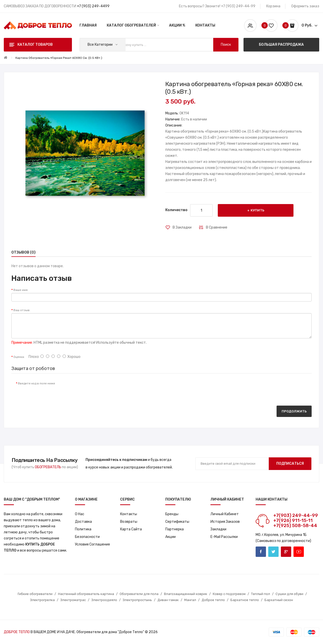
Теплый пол (261, 594)
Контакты (129, 514)
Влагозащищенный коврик (186, 594)
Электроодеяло (104, 600)
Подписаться (290, 464)
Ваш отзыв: (22, 310)
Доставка (83, 522)
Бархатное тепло (245, 600)
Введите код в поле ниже (36, 383)
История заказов (225, 522)
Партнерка (174, 529)
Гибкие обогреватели (35, 594)
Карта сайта (131, 529)
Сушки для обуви (289, 594)
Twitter (273, 552)
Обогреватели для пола (139, 594)
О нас (80, 514)
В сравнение (217, 227)
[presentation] (101, 388)
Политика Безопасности (87, 533)
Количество (176, 210)
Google (286, 552)
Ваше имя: (21, 290)
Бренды (172, 514)
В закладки (182, 227)
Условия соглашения (92, 544)
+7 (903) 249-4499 (93, 6)
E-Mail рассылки (224, 537)
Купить (257, 210)
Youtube (299, 552)
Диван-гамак (168, 600)
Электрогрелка (42, 600)
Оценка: (19, 357)
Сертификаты (177, 522)
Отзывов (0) (23, 252)
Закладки (218, 529)
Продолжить (294, 411)
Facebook (261, 552)
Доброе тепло (213, 600)
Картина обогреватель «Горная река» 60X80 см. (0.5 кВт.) (59, 58)
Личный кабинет (225, 514)
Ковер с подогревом (229, 594)
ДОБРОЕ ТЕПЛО (17, 632)
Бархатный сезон (279, 600)
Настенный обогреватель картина (86, 594)
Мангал (190, 600)
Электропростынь (137, 600)
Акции (170, 537)
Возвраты (129, 522)
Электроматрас (73, 600)
